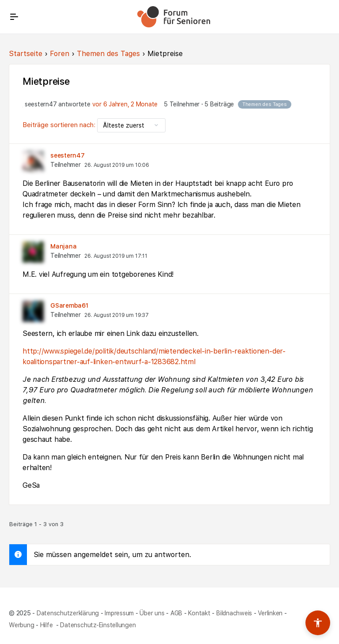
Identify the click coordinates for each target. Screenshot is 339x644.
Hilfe (47, 625)
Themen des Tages (108, 54)
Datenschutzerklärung (68, 613)
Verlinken (270, 613)
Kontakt (199, 613)
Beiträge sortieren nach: (60, 125)
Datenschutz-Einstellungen (98, 625)
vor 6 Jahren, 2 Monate (125, 104)
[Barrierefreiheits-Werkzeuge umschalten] (318, 623)
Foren (60, 54)
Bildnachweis (234, 613)
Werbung (21, 625)
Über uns (152, 613)
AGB (176, 613)
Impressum (119, 613)
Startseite (26, 54)
